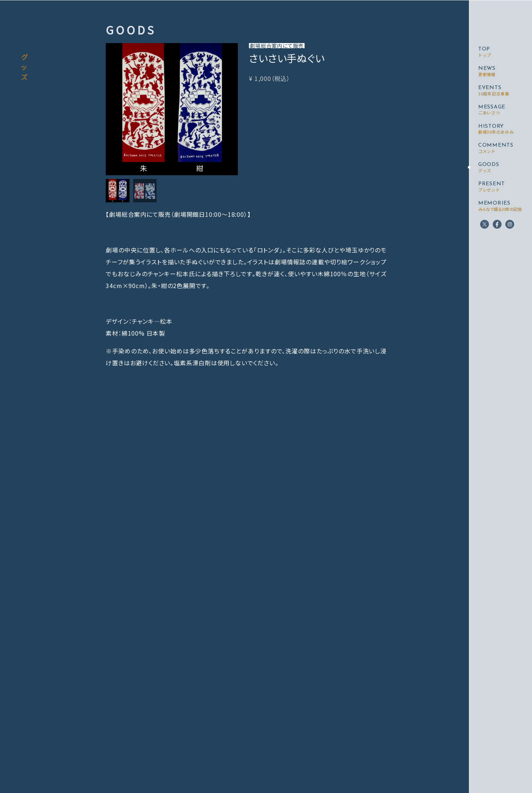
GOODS (489, 168)
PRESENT (492, 187)
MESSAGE (492, 110)
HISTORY (496, 129)
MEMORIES (500, 206)
